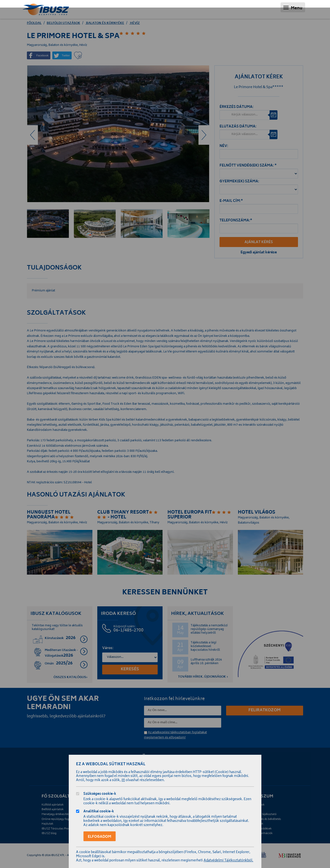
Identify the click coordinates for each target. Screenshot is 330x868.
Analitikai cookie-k (99, 812)
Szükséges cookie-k (100, 794)
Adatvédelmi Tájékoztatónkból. (228, 861)
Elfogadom (99, 837)
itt (123, 780)
